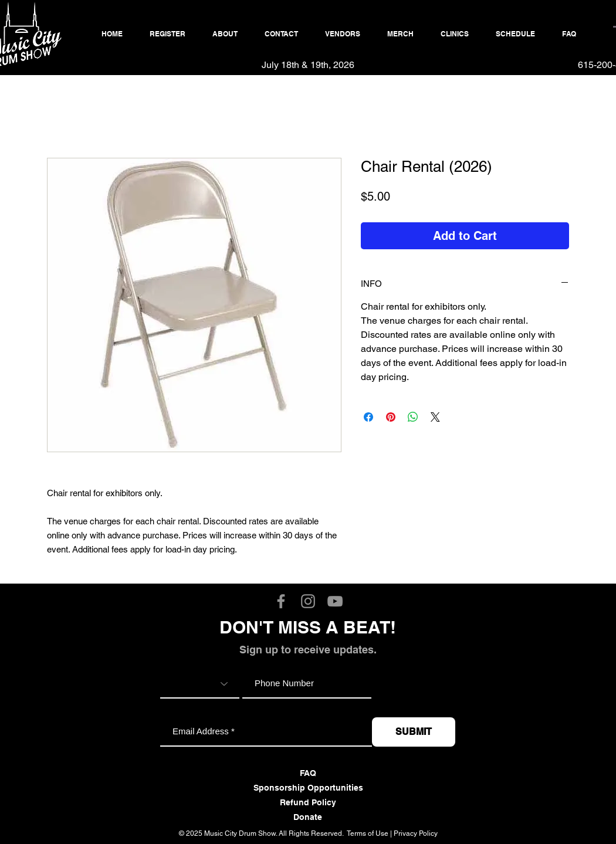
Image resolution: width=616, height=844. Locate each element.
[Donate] (308, 818)
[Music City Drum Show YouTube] (335, 601)
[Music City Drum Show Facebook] (281, 601)
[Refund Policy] (308, 803)
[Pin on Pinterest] (391, 417)
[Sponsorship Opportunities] (308, 788)
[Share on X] (435, 417)
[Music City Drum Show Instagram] (308, 601)
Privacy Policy (416, 833)
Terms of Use (368, 833)
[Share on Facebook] (368, 417)
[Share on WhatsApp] (413, 417)
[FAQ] (308, 774)
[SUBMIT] (414, 732)
